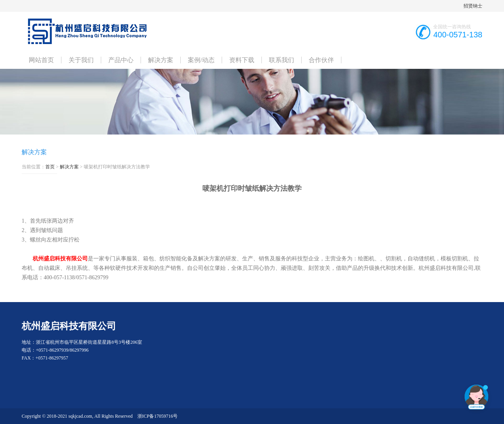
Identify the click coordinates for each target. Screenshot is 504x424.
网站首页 (41, 60)
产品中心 (121, 60)
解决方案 (161, 60)
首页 (50, 167)
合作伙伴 (321, 60)
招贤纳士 (473, 6)
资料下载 (242, 60)
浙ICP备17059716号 (158, 416)
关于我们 (81, 60)
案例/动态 (201, 60)
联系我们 (282, 60)
